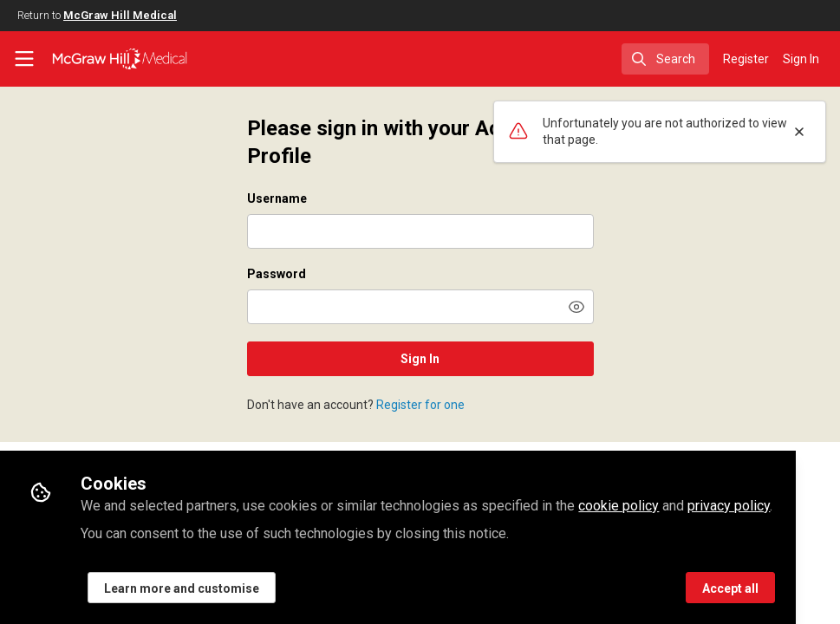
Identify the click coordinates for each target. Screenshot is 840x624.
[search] (665, 59)
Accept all (730, 588)
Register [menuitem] (746, 59)
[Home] (120, 59)
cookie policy (619, 506)
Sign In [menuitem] (801, 59)
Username (277, 198)
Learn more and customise (182, 588)
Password (277, 274)
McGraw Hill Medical (120, 15)
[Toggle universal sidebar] (24, 59)
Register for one (420, 405)
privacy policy (729, 506)
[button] (576, 307)
